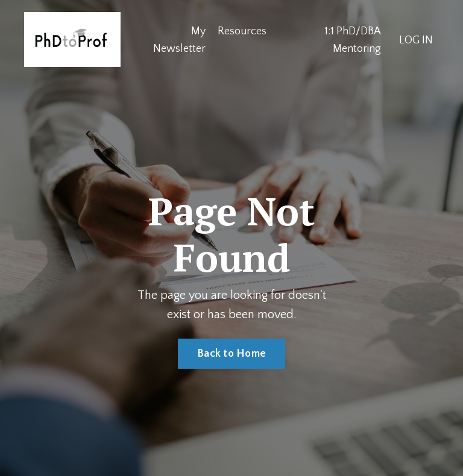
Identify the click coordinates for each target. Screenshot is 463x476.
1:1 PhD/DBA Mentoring (353, 40)
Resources (242, 31)
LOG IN (416, 40)
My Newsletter (179, 40)
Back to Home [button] (231, 354)
